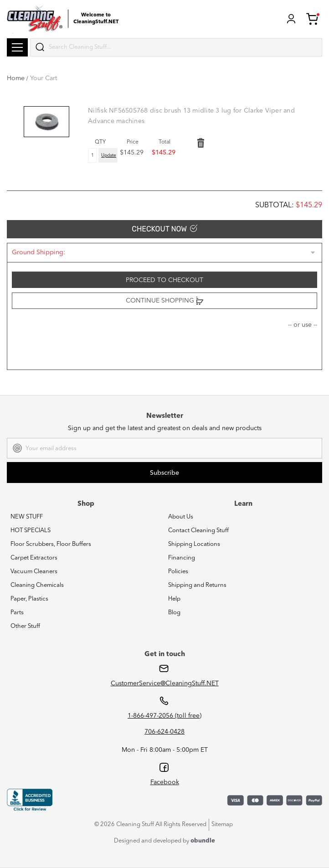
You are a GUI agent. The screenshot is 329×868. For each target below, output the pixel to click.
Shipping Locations (194, 544)
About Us (181, 517)
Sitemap (222, 824)
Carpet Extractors (34, 558)
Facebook (165, 782)
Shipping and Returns (197, 585)
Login (291, 19)
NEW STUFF (27, 517)
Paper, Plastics (29, 599)
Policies (178, 572)
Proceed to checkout (164, 280)
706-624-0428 (164, 732)
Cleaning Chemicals (37, 585)
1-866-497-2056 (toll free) (164, 716)
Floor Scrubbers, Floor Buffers (51, 544)
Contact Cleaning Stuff (198, 531)
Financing (182, 558)
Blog (174, 613)
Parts (17, 613)
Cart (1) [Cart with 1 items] (313, 19)
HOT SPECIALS (31, 531)
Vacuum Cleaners (34, 572)
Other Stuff (25, 626)
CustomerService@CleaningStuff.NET (165, 683)
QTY (100, 142)
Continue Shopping (164, 301)
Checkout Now (164, 229)
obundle (203, 841)
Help (174, 599)
